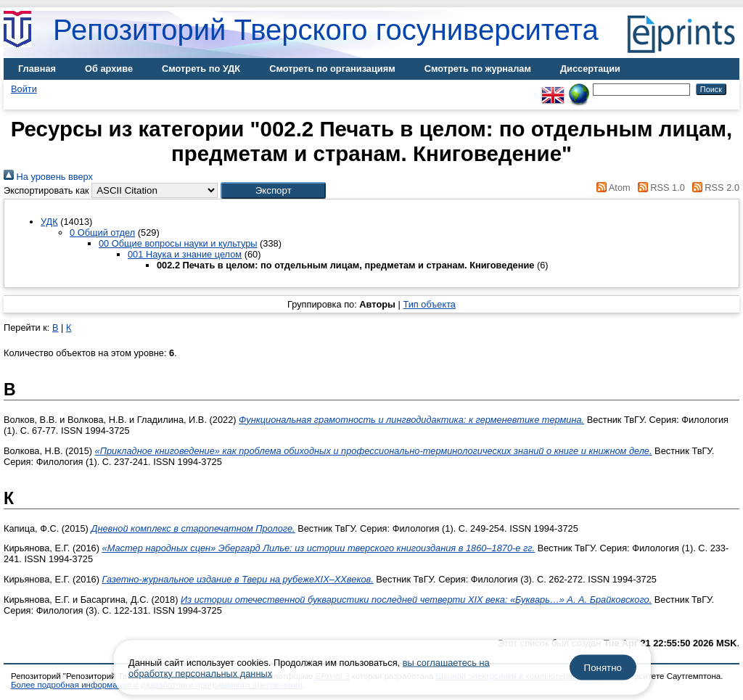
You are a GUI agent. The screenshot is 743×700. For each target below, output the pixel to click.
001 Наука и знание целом (185, 254)
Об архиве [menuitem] (109, 69)
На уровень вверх (48, 177)
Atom (611, 188)
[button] (273, 190)
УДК (49, 222)
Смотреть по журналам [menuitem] (478, 69)
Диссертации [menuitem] (590, 69)
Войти (24, 89)
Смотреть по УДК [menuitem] (201, 69)
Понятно (603, 668)
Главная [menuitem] (37, 69)
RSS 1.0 (659, 188)
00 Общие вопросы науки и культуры (178, 243)
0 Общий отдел (102, 232)
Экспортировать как (46, 190)
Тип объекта (429, 304)
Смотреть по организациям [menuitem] (332, 69)
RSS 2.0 (713, 188)
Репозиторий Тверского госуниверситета (326, 30)
